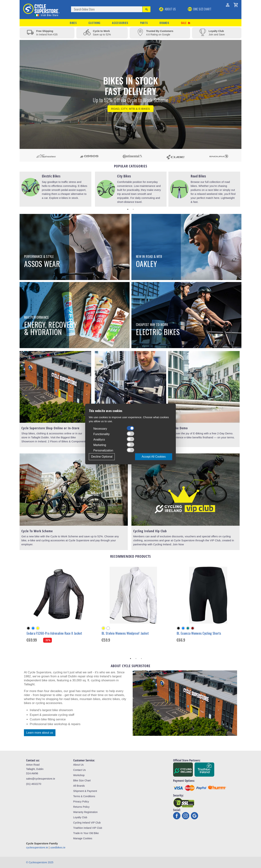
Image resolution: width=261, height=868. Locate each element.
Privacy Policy (81, 802)
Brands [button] (164, 23)
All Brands (79, 786)
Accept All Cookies (154, 457)
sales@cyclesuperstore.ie (41, 779)
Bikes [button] (73, 23)
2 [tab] (133, 209)
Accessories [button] (120, 23)
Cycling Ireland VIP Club (87, 823)
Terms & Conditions (84, 796)
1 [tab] (128, 209)
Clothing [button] (94, 23)
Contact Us (79, 770)
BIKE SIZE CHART (200, 9)
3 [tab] (141, 659)
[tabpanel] (55, 189)
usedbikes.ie (58, 847)
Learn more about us (40, 733)
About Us (168, 9)
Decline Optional (102, 457)
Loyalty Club (80, 817)
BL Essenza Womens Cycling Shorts (199, 633)
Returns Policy (81, 807)
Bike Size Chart (82, 780)
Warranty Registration (85, 812)
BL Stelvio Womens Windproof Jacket (125, 633)
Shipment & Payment (85, 791)
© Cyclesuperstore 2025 (40, 862)
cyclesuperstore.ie (37, 847)
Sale (186, 23)
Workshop (79, 775)
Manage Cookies (83, 838)
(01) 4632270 (34, 784)
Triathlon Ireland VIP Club (88, 828)
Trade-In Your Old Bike (86, 833)
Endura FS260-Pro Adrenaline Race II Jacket (54, 633)
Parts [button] (144, 23)
